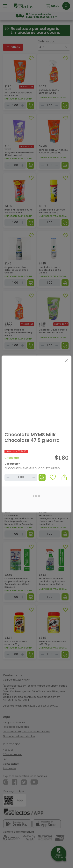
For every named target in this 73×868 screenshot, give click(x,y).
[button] (64, 477)
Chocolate (12, 458)
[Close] (66, 361)
